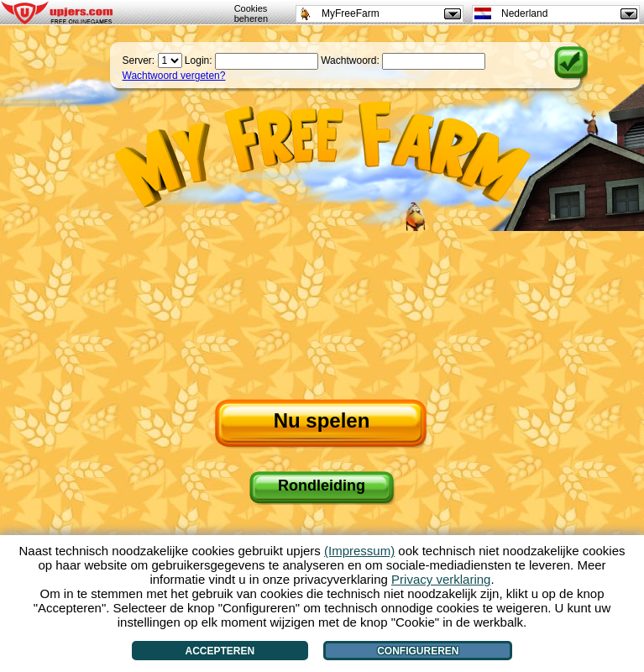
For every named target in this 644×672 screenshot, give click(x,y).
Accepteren (220, 651)
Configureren (418, 651)
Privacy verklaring (441, 579)
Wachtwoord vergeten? (174, 76)
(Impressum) (359, 551)
